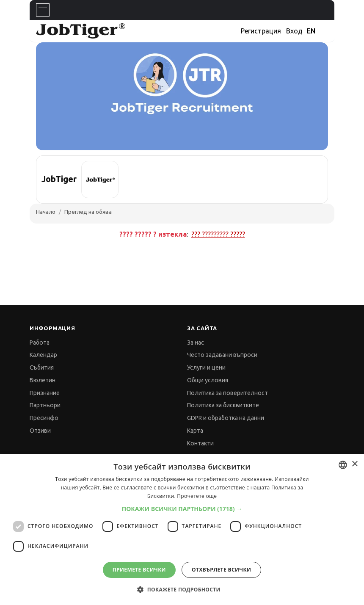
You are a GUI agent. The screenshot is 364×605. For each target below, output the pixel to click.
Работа (40, 343)
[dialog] (182, 530)
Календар (43, 355)
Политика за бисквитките (223, 405)
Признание (45, 393)
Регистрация (261, 31)
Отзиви (40, 431)
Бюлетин (43, 380)
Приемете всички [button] (139, 570)
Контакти (200, 443)
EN (311, 31)
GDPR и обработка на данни (226, 418)
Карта (195, 431)
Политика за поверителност (227, 393)
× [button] (354, 464)
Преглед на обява (88, 212)
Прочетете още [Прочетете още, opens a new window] (197, 496)
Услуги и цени (206, 367)
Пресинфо (44, 418)
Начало (46, 212)
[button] (182, 509)
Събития (42, 367)
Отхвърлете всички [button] (221, 570)
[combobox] (343, 465)
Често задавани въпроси (222, 355)
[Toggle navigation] (43, 10)
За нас (196, 343)
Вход (294, 31)
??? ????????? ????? (218, 234)
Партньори (45, 405)
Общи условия (208, 380)
